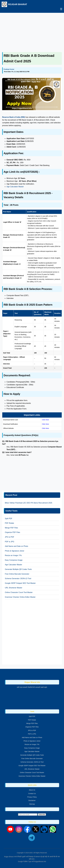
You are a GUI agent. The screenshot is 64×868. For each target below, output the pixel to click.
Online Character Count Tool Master (19, 592)
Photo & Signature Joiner (15, 551)
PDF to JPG (10, 542)
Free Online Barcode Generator (17, 574)
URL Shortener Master (14, 588)
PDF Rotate (9, 523)
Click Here (45, 420)
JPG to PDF (10, 537)
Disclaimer (32, 800)
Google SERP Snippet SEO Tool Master (20, 583)
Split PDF (9, 519)
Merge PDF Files (11, 528)
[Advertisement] (32, 30)
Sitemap (32, 804)
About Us (32, 790)
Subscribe (42, 815)
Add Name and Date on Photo (16, 546)
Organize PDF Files (12, 532)
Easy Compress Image (14, 560)
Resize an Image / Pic (13, 555)
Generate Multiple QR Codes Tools (18, 569)
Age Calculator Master (15, 187)
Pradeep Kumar (9, 69)
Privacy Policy (32, 797)
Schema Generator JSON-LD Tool (18, 579)
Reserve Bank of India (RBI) (14, 117)
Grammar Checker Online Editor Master (20, 597)
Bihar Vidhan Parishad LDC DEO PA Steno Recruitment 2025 (29, 503)
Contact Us (32, 794)
